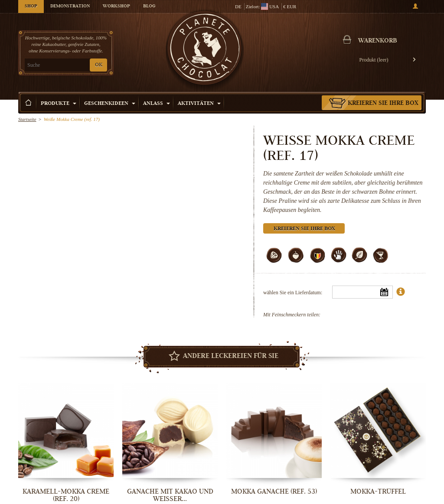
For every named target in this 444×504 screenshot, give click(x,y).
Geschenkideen (110, 104)
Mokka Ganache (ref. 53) (274, 491)
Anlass (157, 104)
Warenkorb (378, 41)
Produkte (59, 104)
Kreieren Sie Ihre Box (383, 104)
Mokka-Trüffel (378, 491)
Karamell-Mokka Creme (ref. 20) (66, 495)
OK (99, 65)
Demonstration (70, 7)
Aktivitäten (199, 104)
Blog (149, 7)
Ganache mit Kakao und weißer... (170, 495)
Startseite (27, 119)
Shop (31, 7)
